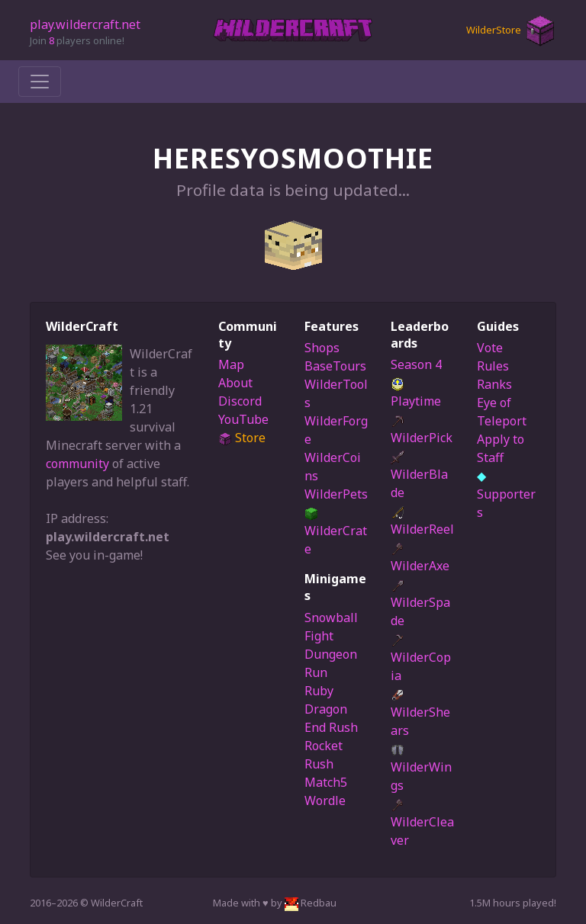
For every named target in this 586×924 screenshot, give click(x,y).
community (77, 464)
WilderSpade (420, 604)
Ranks (494, 384)
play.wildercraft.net (85, 24)
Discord (240, 401)
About (235, 383)
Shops (322, 348)
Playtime (416, 393)
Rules (493, 366)
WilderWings (421, 768)
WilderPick (422, 430)
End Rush (331, 727)
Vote (490, 348)
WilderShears (420, 714)
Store (242, 438)
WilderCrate (336, 532)
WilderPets (336, 494)
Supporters (506, 494)
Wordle (325, 800)
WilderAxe (420, 558)
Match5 (326, 782)
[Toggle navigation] (40, 82)
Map (231, 364)
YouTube (243, 419)
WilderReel (422, 521)
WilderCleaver (422, 823)
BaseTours (335, 366)
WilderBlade (419, 476)
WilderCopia (421, 659)
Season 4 (416, 364)
